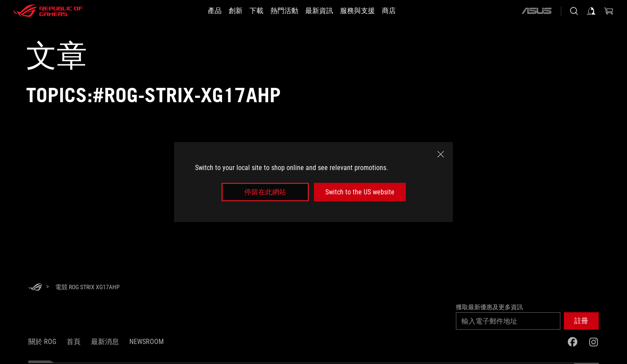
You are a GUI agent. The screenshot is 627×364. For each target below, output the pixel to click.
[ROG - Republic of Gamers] (48, 11)
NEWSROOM (147, 342)
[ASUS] (536, 11)
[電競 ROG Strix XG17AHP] (88, 287)
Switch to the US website (360, 192)
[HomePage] (35, 288)
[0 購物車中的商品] (609, 11)
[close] (441, 154)
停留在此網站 (265, 192)
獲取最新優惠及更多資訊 (489, 307)
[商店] (405, 11)
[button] (581, 321)
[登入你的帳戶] (591, 11)
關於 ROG (42, 342)
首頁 (74, 342)
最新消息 (105, 342)
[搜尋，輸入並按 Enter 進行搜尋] (574, 11)
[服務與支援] (368, 11)
